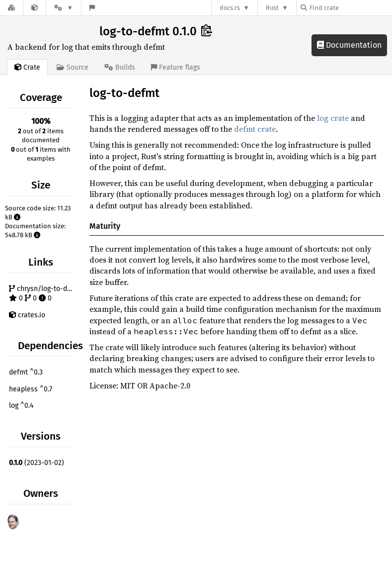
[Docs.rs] (11, 8)
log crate (333, 118)
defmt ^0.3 (26, 372)
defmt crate (255, 129)
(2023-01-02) (37, 463)
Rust (272, 8)
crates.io (27, 315)
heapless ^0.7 (31, 389)
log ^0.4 (21, 406)
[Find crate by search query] (350, 8)
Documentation (349, 45)
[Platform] (64, 8)
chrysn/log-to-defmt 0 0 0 (43, 294)
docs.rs (230, 8)
